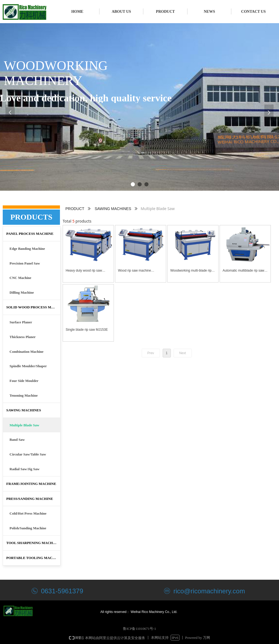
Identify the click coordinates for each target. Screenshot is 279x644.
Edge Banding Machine (27, 249)
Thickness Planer (23, 337)
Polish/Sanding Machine (28, 528)
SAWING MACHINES (113, 209)
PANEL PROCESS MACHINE (30, 234)
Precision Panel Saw (25, 263)
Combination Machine (27, 352)
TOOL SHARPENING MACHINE (33, 543)
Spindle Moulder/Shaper (28, 366)
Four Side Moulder (24, 381)
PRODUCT (75, 209)
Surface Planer (21, 322)
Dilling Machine (22, 292)
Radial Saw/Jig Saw (25, 469)
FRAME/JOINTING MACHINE (31, 484)
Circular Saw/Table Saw (28, 454)
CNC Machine (20, 278)
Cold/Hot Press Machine (28, 513)
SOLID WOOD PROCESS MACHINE (33, 307)
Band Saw (17, 440)
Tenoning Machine (24, 395)
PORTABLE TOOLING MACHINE (33, 558)
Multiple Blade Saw (24, 425)
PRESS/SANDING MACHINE (30, 499)
